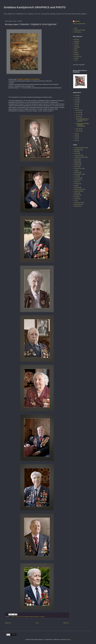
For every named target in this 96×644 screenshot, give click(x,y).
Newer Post (8, 623)
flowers (76, 182)
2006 (76, 140)
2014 (76, 100)
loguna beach (78, 204)
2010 (76, 108)
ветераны (42, 617)
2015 (76, 98)
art (10, 617)
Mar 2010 (78, 131)
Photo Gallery (78, 32)
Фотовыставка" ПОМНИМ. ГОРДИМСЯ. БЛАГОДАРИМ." (82, 125)
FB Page (76, 43)
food (75, 185)
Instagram (77, 41)
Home (37, 623)
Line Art (76, 176)
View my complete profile (79, 24)
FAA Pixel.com (78, 56)
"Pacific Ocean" (78, 169)
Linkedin (76, 58)
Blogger (69, 640)
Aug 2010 (79, 115)
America (76, 159)
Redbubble (77, 47)
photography (26, 617)
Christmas (77, 184)
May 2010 (79, 129)
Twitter (76, 51)
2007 (76, 138)
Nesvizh (18, 617)
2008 (76, 136)
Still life (76, 153)
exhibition (13, 617)
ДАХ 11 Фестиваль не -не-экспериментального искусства (82, 120)
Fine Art (76, 167)
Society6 (76, 45)
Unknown (77, 21)
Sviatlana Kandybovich (34, 617)
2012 (76, 104)
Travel (76, 60)
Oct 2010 (78, 112)
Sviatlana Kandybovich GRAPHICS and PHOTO (35, 7)
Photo (22, 617)
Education (77, 206)
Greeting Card (78, 191)
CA (75, 170)
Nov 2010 (79, 110)
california (77, 172)
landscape (77, 187)
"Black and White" (79, 189)
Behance (76, 53)
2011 (76, 106)
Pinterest (76, 55)
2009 (76, 134)
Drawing (76, 161)
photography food (79, 174)
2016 (76, 95)
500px (76, 49)
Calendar (77, 199)
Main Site (77, 39)
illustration (77, 195)
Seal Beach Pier (78, 203)
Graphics (77, 163)
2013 (76, 102)
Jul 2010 (78, 117)
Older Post (66, 623)
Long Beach (77, 180)
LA (75, 201)
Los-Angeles (77, 178)
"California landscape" (80, 157)
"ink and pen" (78, 155)
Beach (76, 197)
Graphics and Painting (80, 30)
